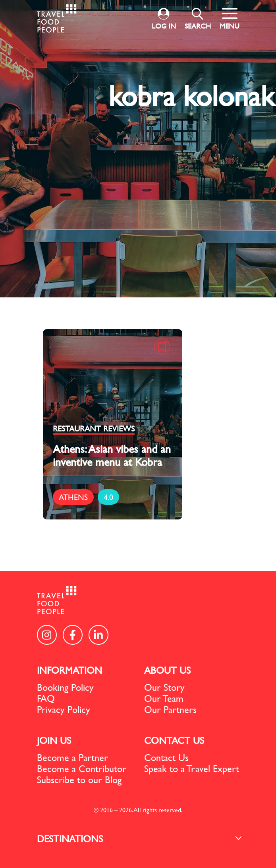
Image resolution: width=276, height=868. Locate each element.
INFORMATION (69, 670)
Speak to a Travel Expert (192, 768)
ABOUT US (167, 670)
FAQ (46, 698)
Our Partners (170, 709)
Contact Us (166, 757)
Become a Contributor (82, 768)
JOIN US (54, 740)
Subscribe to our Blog (79, 780)
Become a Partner (72, 757)
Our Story (164, 687)
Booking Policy (65, 687)
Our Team (164, 698)
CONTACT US (174, 740)
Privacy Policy (64, 709)
